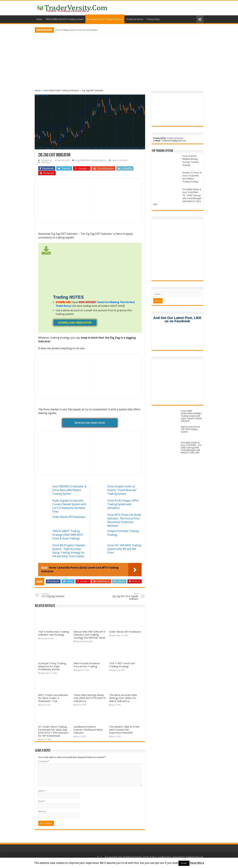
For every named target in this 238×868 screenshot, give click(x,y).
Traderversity (46, 160)
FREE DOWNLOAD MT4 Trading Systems (65, 19)
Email (42, 801)
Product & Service (135, 19)
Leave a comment (120, 160)
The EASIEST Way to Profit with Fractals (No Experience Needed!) (124, 730)
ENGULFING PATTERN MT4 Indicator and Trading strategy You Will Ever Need (89, 635)
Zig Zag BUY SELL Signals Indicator (121, 596)
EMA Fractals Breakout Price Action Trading (87, 665)
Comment (44, 761)
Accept (184, 863)
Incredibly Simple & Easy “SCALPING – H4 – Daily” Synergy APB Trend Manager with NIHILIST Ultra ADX (192, 448)
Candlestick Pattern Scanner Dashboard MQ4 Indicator (88, 730)
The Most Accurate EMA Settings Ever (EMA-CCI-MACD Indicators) (123, 698)
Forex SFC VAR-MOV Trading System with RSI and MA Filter (124, 549)
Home (39, 19)
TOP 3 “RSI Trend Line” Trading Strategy (122, 665)
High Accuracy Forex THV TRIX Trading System (190, 429)
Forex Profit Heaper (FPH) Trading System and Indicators (123, 504)
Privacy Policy (153, 19)
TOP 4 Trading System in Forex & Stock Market (76, 30)
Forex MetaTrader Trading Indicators (105, 19)
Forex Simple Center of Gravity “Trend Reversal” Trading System (122, 490)
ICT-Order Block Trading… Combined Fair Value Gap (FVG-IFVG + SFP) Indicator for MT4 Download (54, 731)
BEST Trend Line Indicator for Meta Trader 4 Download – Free (53, 698)
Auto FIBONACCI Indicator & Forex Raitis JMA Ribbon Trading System (69, 490)
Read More (197, 863)
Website (42, 812)
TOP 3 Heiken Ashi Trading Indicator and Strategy (54, 633)
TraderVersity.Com (194, 857)
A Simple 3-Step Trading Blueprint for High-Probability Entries (52, 666)
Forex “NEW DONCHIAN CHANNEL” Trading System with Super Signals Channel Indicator (191, 416)
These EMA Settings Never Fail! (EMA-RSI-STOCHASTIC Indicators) (90, 698)
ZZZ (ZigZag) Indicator (59, 595)
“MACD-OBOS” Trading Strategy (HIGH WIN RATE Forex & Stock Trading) (68, 535)
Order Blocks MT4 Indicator (69, 517)
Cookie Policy (164, 857)
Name (42, 791)
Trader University (175, 138)
